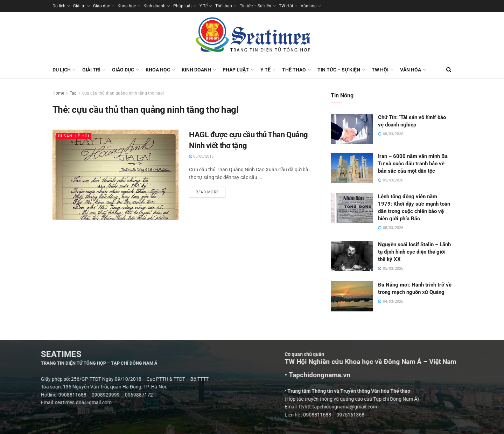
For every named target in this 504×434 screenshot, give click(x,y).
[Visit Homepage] (252, 36)
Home (58, 93)
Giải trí (79, 6)
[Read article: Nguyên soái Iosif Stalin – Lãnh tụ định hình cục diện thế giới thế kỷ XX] (352, 256)
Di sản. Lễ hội (74, 136)
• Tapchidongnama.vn (400, 375)
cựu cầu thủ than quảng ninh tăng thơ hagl (123, 93)
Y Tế (204, 6)
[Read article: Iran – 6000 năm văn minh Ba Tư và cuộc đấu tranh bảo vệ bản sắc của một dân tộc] (352, 168)
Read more (211, 191)
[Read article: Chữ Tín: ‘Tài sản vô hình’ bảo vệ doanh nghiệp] (352, 129)
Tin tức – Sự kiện (255, 6)
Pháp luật (183, 6)
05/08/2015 (201, 156)
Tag (73, 93)
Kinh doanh (155, 6)
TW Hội (286, 6)
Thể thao (224, 6)
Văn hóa (309, 6)
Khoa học (127, 6)
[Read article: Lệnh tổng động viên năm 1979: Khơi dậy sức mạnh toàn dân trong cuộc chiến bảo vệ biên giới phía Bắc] (352, 208)
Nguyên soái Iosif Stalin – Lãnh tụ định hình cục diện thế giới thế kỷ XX (414, 252)
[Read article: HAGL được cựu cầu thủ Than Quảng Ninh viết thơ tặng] (115, 175)
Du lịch (59, 6)
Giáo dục (101, 6)
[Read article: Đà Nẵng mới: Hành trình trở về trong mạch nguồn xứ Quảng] (352, 296)
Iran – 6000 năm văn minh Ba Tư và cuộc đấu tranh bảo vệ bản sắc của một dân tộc (413, 164)
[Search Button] (449, 70)
